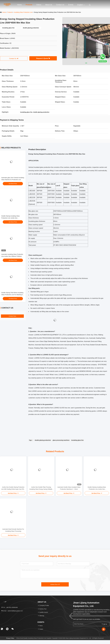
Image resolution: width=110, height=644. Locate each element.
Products (29, 5)
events (71, 5)
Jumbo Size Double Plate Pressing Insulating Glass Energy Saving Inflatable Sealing (41, 488)
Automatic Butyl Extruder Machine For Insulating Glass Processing (13, 530)
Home (19, 5)
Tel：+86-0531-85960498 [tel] (9, 607)
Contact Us (60, 5)
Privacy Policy (10, 638)
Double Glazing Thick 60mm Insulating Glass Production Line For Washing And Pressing (13, 295)
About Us (49, 5)
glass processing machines (61, 440)
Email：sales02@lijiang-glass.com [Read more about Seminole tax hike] (12, 611)
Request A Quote (43, 58)
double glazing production (43, 440)
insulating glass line (77, 440)
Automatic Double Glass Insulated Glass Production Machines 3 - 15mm (69, 488)
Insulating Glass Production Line (23, 12)
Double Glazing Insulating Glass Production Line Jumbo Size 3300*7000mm (10, 218)
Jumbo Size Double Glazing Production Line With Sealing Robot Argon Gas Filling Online (13, 488)
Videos (39, 5)
